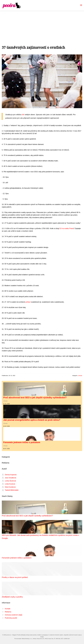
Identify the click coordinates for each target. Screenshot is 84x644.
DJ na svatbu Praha (67, 228)
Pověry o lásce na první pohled (15, 577)
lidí (23, 115)
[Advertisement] (42, 24)
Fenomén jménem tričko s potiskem (22, 442)
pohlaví (28, 302)
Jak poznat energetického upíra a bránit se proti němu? (32, 420)
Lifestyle (80, 376)
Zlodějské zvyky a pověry (12, 597)
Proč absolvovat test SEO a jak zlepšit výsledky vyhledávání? (35, 397)
